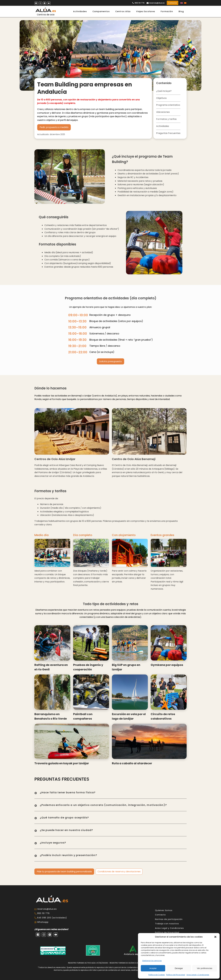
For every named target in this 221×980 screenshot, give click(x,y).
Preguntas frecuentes (168, 133)
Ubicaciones (163, 112)
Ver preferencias (205, 968)
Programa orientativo (168, 105)
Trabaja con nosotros (167, 924)
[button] (215, 937)
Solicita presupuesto (111, 361)
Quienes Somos (164, 910)
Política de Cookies (157, 975)
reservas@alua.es (157, 3)
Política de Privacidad (176, 975)
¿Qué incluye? (164, 91)
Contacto (160, 915)
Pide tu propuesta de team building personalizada (64, 872)
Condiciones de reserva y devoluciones (119, 872)
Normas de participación (169, 919)
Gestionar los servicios (152, 961)
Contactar (173, 3)
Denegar (179, 968)
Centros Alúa (123, 11)
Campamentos (101, 11)
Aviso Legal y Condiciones (198, 975)
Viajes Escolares (146, 11)
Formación (167, 11)
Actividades (80, 11)
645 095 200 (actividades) (52, 918)
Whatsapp (43, 922)
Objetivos (161, 98)
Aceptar (153, 968)
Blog (181, 11)
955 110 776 (140, 3)
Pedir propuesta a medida (54, 127)
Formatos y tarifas (166, 119)
